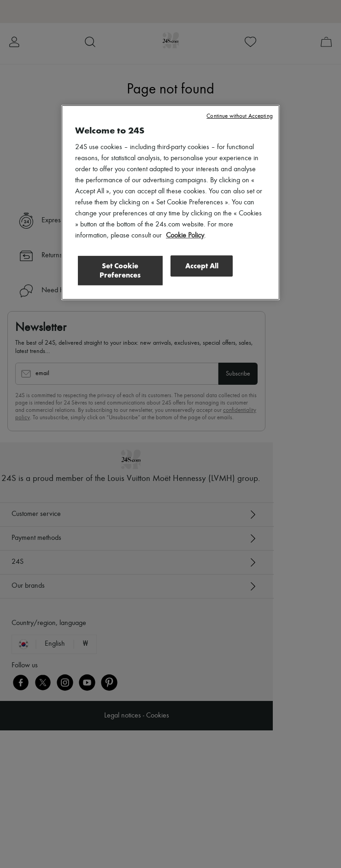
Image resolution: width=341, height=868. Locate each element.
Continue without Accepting (239, 116)
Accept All (202, 266)
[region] (170, 203)
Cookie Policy (185, 236)
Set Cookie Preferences (120, 270)
